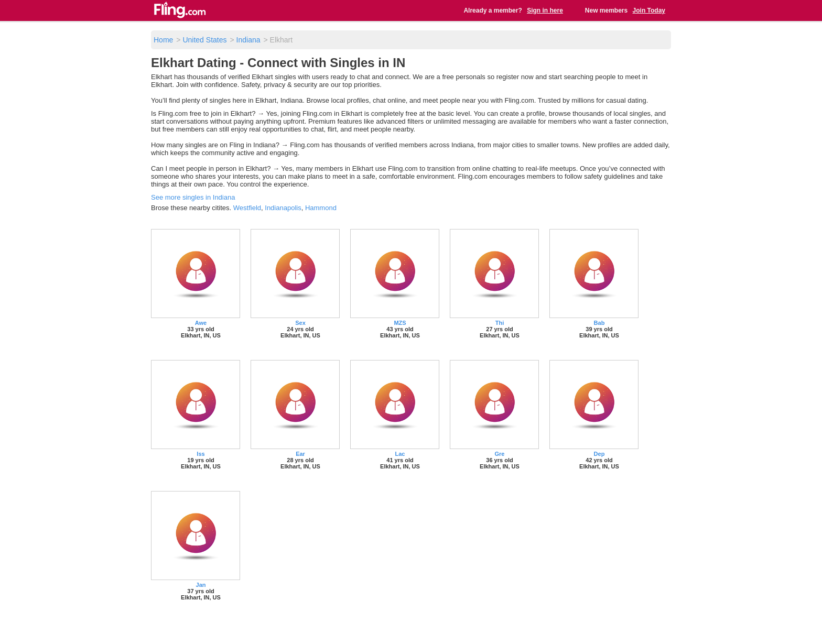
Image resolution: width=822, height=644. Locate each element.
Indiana (248, 40)
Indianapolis (283, 208)
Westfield (247, 208)
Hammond (321, 208)
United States (204, 40)
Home (163, 40)
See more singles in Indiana (193, 197)
